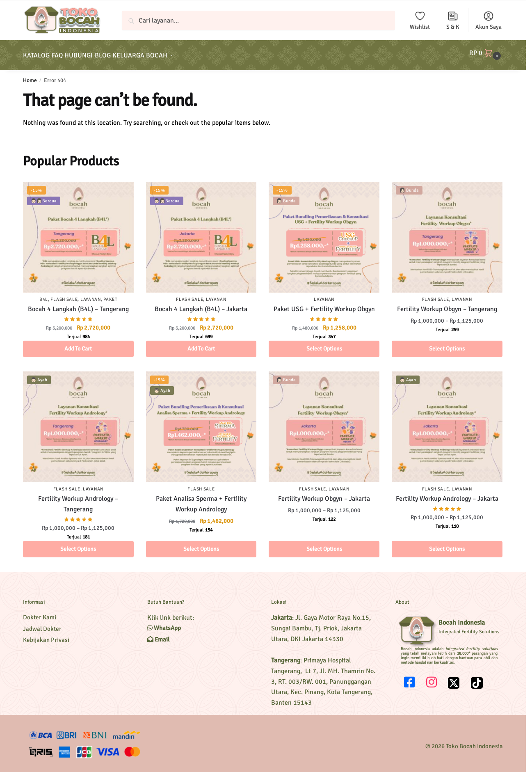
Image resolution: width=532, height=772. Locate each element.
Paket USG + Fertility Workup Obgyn (324, 304)
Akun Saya (489, 20)
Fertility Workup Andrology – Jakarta (447, 494)
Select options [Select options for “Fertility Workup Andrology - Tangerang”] (78, 544)
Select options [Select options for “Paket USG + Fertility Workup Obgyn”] (324, 344)
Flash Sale (64, 294)
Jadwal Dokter (42, 624)
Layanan (91, 294)
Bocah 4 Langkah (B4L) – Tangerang (78, 304)
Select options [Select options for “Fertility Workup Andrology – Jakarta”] (447, 544)
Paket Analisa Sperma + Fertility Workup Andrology (201, 499)
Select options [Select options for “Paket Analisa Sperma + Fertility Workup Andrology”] (201, 544)
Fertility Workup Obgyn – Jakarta (324, 494)
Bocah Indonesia (462, 618)
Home (30, 75)
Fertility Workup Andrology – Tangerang (78, 499)
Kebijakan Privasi (46, 635)
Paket (110, 294)
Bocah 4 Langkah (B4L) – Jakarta (201, 304)
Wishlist (420, 20)
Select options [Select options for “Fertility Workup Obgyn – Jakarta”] (324, 544)
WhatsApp (164, 623)
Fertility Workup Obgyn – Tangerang (447, 304)
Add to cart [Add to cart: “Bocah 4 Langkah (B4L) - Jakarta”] (201, 344)
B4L (44, 294)
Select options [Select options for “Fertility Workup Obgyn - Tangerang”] (447, 344)
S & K (453, 20)
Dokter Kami (40, 612)
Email (158, 635)
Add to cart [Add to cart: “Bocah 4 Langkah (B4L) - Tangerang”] (78, 344)
